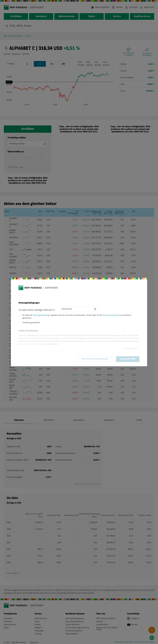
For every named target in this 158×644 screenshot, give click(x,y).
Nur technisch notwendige (95, 359)
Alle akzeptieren (128, 359)
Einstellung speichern (31, 323)
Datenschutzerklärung (111, 315)
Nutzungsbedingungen (42, 315)
